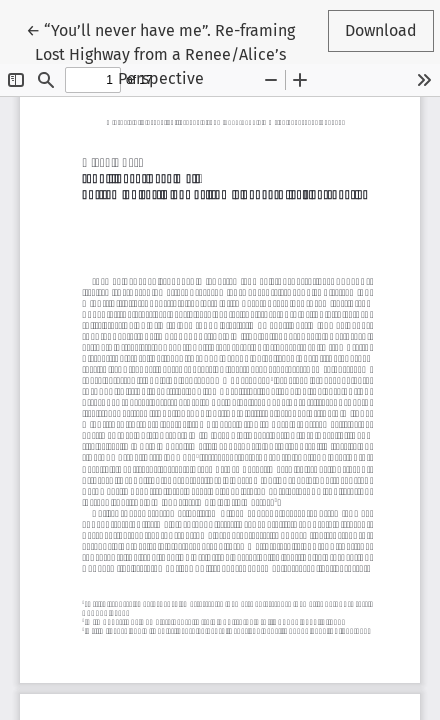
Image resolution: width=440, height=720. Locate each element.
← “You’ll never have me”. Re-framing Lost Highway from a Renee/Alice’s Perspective (160, 53)
